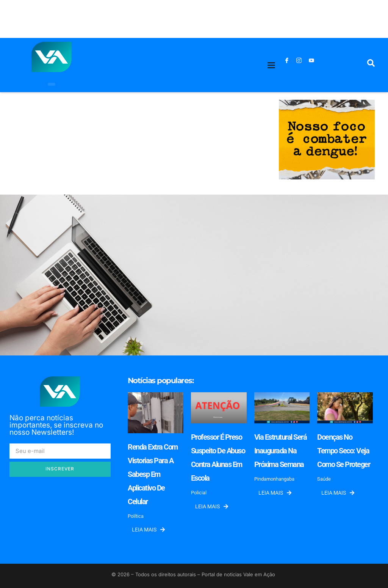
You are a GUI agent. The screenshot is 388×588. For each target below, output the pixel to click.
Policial (199, 493)
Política (136, 516)
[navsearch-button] (371, 65)
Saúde (324, 479)
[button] (271, 65)
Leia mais (148, 530)
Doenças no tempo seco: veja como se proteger (343, 451)
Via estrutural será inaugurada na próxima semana (281, 451)
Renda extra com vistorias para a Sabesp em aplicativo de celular (153, 474)
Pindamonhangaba (274, 479)
